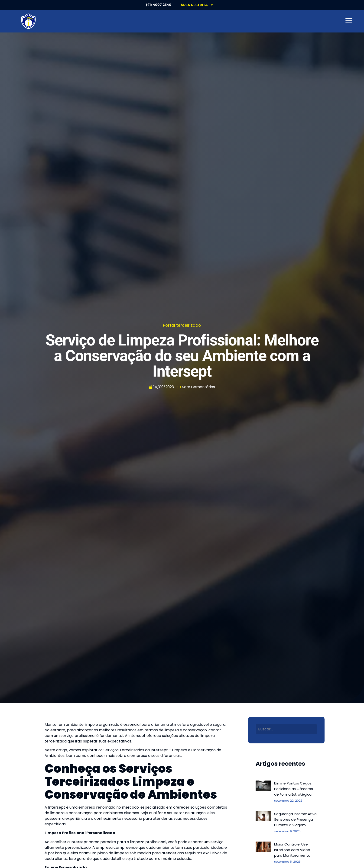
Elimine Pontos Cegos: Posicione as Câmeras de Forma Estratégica (294, 789)
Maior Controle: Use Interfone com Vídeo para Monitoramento (292, 850)
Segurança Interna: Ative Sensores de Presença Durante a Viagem (295, 819)
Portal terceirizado (182, 325)
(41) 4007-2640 (159, 5)
